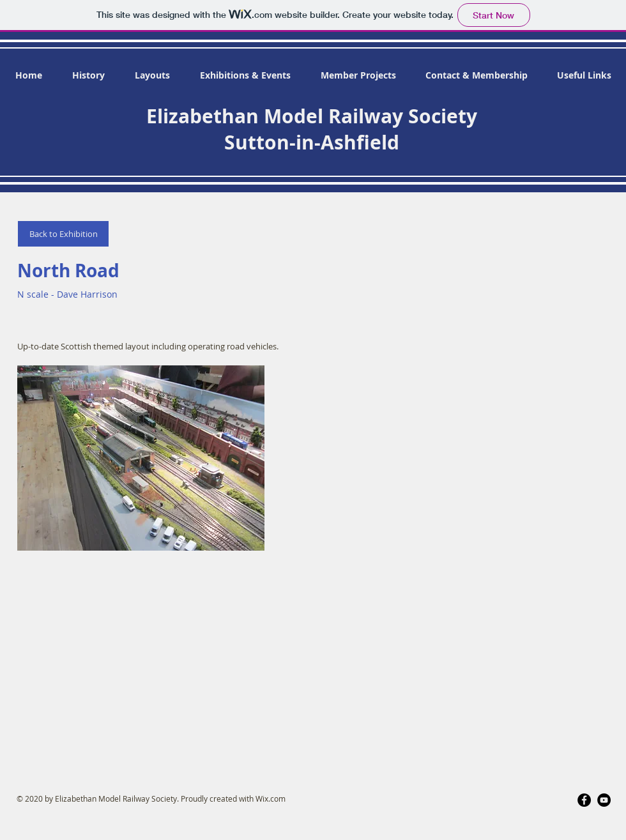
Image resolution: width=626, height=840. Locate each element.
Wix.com (271, 798)
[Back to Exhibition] (63, 234)
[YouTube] (604, 800)
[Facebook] (584, 800)
